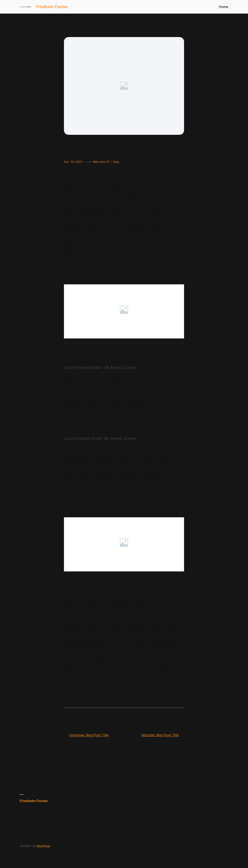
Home (224, 7)
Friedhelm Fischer (52, 7)
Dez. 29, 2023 (73, 162)
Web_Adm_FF (101, 162)
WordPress (43, 846)
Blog (116, 162)
